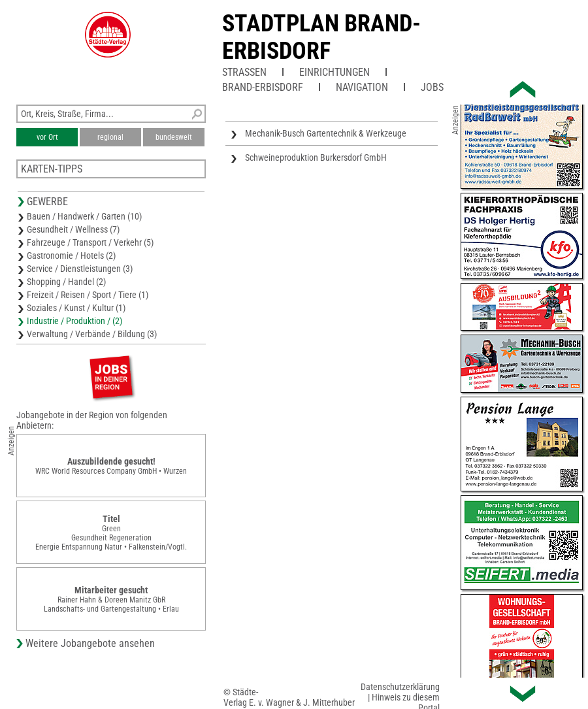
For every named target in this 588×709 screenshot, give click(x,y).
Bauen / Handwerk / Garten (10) (84, 216)
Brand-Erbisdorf (263, 87)
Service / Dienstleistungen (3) (80, 269)
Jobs (432, 87)
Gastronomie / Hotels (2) (71, 256)
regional (110, 137)
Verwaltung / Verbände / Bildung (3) (92, 334)
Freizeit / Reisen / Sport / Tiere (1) (88, 295)
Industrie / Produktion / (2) (74, 321)
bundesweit (174, 137)
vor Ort (47, 137)
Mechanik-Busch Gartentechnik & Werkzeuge (326, 133)
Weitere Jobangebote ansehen (90, 643)
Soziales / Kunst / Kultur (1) (76, 308)
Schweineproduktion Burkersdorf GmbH (316, 157)
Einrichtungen (335, 72)
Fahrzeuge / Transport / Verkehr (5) (90, 242)
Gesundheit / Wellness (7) (73, 229)
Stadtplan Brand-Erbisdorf (321, 37)
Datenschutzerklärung (400, 687)
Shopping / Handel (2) (66, 282)
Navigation (362, 87)
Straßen (244, 72)
